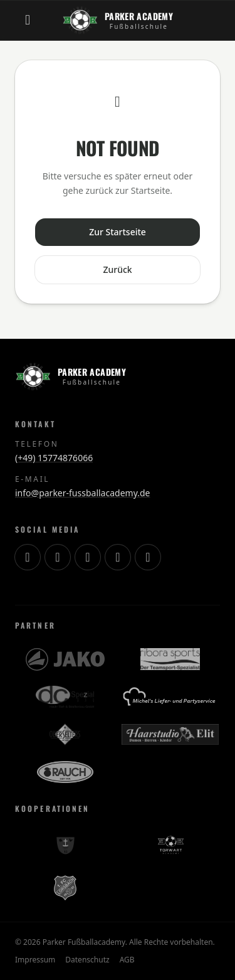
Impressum (35, 960)
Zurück (117, 269)
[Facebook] (118, 557)
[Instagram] (28, 557)
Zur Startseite (118, 232)
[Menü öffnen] (28, 20)
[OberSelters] (65, 735)
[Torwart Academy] (170, 845)
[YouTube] (88, 557)
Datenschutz (87, 960)
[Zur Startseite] (118, 20)
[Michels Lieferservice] (170, 697)
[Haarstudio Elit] (170, 735)
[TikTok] (58, 557)
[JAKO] (65, 659)
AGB (127, 960)
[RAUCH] (65, 772)
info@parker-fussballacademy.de (82, 493)
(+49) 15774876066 (54, 458)
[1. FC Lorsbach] (65, 888)
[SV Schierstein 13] (65, 845)
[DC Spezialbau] (65, 697)
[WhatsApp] (148, 557)
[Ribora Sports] (170, 659)
